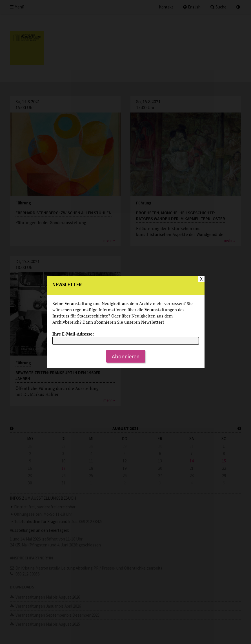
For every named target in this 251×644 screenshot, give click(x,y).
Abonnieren (126, 356)
